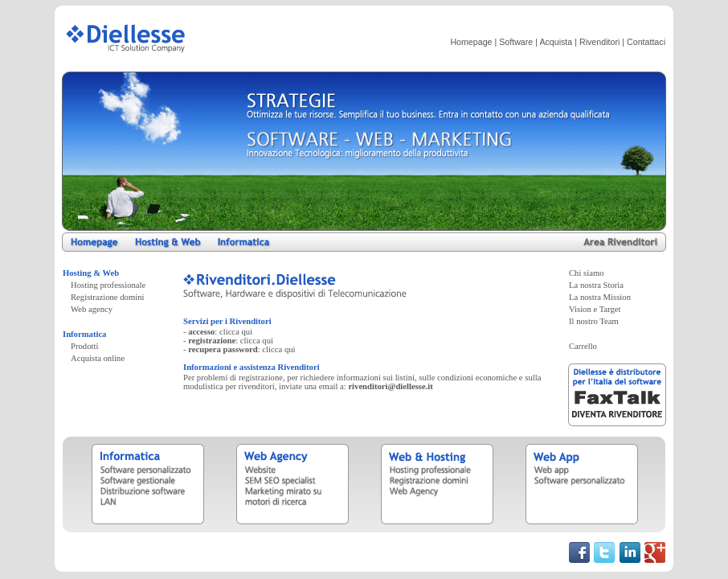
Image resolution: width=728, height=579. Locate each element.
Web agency (92, 309)
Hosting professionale (108, 285)
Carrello (583, 346)
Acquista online (98, 358)
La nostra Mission (600, 297)
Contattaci (646, 42)
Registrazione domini (107, 297)
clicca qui (236, 332)
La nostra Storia (596, 285)
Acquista (556, 42)
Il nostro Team (594, 321)
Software (516, 42)
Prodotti (84, 346)
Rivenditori (599, 42)
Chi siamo (587, 273)
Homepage (471, 42)
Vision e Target (595, 309)
